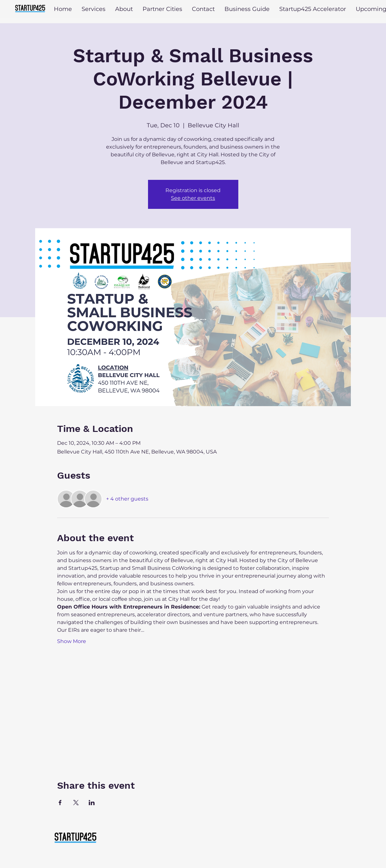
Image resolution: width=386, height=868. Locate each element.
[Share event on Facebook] (60, 803)
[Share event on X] (76, 803)
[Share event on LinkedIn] (92, 803)
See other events (193, 198)
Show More (72, 641)
